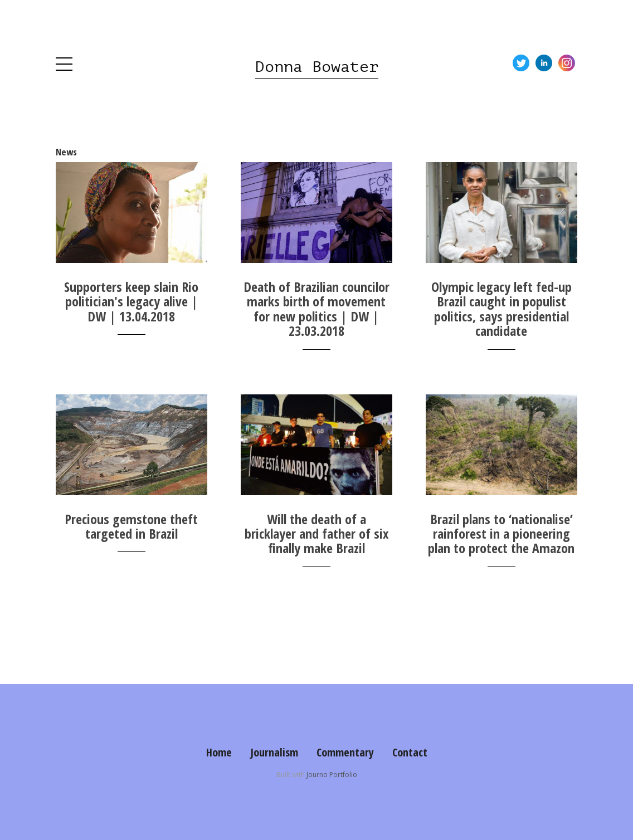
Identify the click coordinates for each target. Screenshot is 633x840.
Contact (410, 752)
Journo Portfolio (332, 775)
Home (219, 752)
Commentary (345, 752)
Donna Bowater (317, 67)
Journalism (274, 752)
